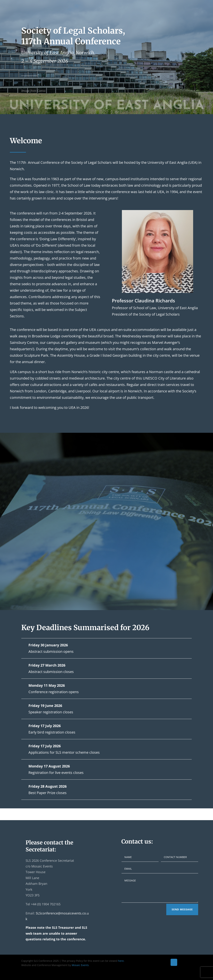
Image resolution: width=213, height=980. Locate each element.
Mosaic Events (80, 965)
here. (121, 961)
